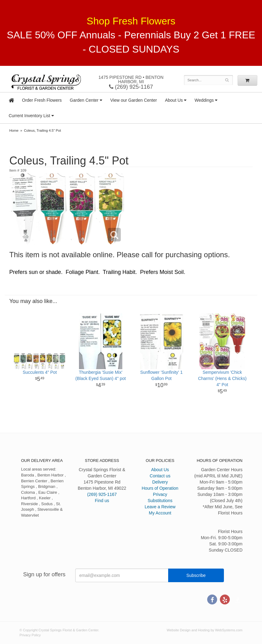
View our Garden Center (134, 100)
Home (14, 130)
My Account (160, 513)
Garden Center (84, 100)
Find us (102, 501)
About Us (174, 100)
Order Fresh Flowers (42, 100)
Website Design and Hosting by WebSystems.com (205, 630)
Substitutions (160, 501)
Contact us (160, 476)
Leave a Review (160, 507)
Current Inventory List (29, 116)
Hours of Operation (160, 488)
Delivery (160, 482)
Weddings (204, 100)
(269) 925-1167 (131, 87)
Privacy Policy (30, 635)
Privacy (160, 494)
